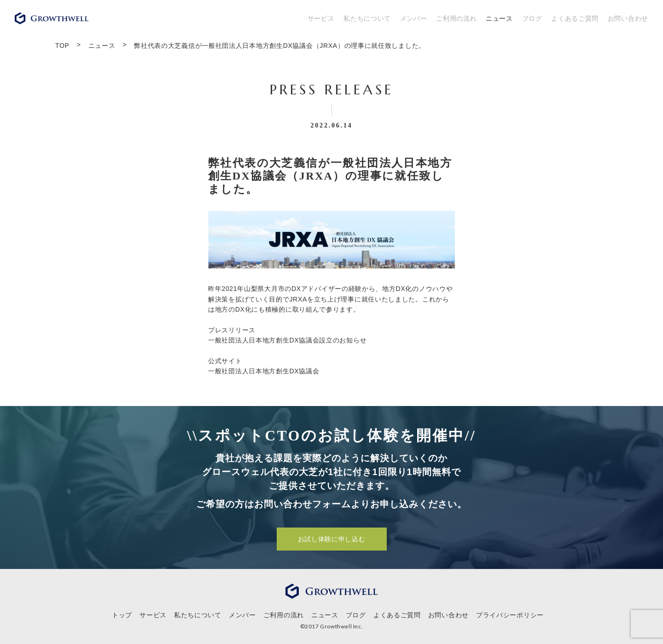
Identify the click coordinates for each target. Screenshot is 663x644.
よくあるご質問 (575, 18)
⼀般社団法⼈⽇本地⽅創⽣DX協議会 (264, 371)
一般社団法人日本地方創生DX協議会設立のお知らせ (287, 340)
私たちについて (367, 18)
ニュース (499, 18)
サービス (321, 18)
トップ (122, 615)
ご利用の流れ (456, 18)
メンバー (414, 18)
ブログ (532, 18)
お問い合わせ (628, 18)
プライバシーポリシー (510, 615)
